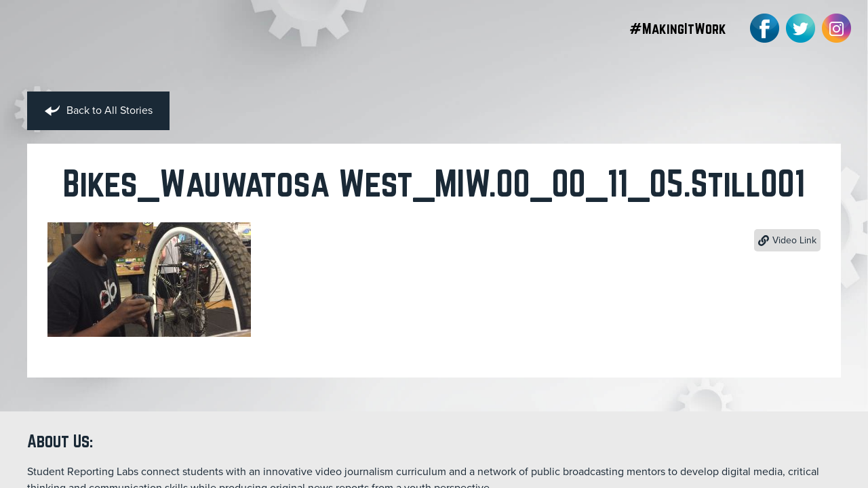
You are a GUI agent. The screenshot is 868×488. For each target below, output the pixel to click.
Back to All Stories (98, 111)
